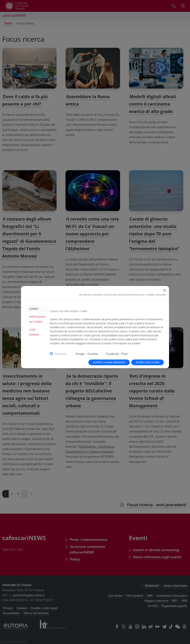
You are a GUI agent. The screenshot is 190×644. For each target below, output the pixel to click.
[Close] (165, 290)
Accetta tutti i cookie (148, 362)
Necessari (61, 354)
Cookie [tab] (34, 309)
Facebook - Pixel (117, 354)
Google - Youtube (87, 354)
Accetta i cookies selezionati (109, 362)
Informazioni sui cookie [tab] (37, 319)
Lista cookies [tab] (34, 332)
